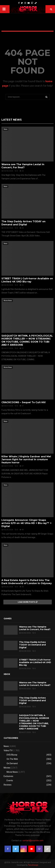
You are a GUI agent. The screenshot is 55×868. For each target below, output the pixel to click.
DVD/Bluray (12, 755)
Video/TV (8, 750)
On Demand (12, 763)
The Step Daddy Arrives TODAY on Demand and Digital (23, 223)
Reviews (8, 785)
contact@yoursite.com (33, 840)
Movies (7, 768)
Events (10, 780)
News (6, 129)
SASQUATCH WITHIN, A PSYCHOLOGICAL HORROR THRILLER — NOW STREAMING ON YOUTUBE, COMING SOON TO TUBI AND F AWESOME (27, 340)
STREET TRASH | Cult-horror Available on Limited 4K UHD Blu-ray (27, 280)
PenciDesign (33, 865)
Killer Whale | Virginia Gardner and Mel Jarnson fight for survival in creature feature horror (26, 460)
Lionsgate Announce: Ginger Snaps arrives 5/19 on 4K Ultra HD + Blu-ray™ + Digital (26, 523)
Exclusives (8, 776)
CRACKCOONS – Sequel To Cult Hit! (24, 402)
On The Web (12, 759)
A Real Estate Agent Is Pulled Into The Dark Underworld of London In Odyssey (27, 582)
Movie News (8, 301)
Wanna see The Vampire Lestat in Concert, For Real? (23, 166)
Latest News (12, 120)
